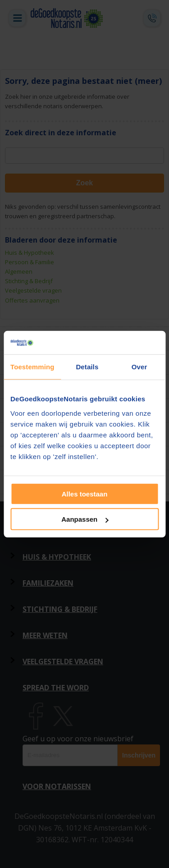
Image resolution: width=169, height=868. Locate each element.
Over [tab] (139, 367)
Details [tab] (87, 367)
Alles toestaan (85, 494)
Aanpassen (85, 519)
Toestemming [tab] (32, 367)
